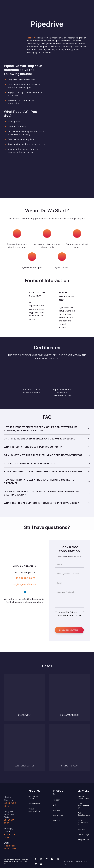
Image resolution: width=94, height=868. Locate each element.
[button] (47, 429)
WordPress (58, 815)
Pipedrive (57, 800)
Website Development (84, 798)
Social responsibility (35, 810)
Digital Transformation (83, 822)
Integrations (83, 840)
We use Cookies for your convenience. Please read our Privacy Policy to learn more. (16, 861)
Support (81, 829)
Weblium (57, 820)
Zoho (55, 805)
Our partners (34, 804)
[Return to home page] (21, 7)
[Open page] (25, 694)
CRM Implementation (84, 806)
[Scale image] (32, 376)
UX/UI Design (84, 835)
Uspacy (56, 810)
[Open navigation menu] (88, 7)
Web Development (84, 814)
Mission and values (34, 798)
